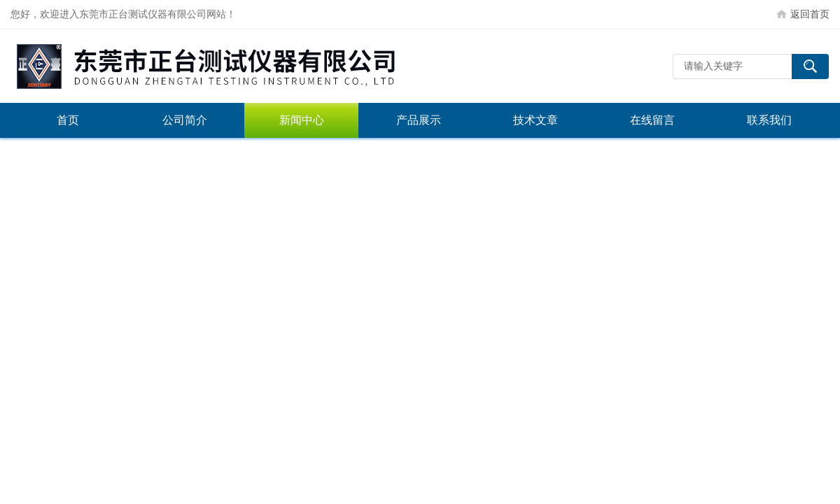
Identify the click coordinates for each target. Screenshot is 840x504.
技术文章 (535, 120)
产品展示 (419, 120)
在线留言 (652, 120)
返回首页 (810, 14)
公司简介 (185, 120)
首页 (68, 120)
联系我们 (769, 120)
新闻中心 (302, 120)
